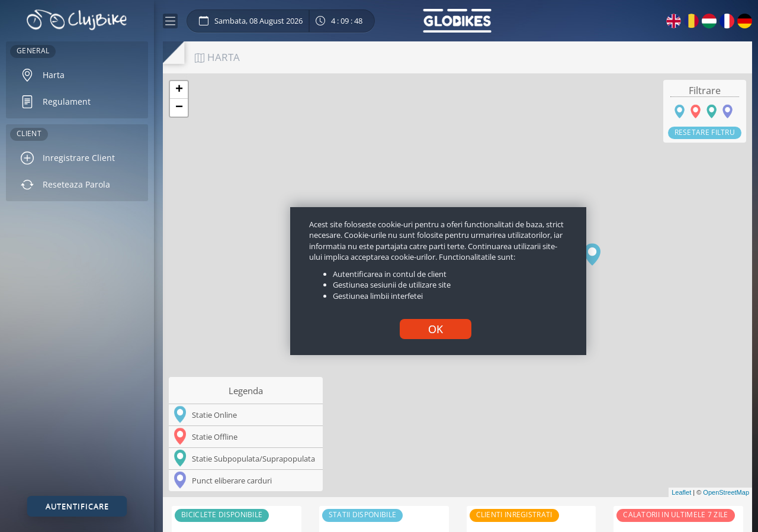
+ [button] (179, 90)
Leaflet (681, 492)
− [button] (179, 108)
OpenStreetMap (726, 492)
